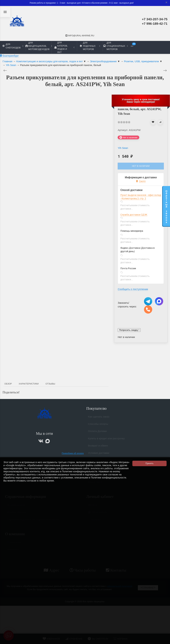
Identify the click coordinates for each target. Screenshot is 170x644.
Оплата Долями (97, 432)
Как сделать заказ (99, 418)
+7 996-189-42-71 (155, 24)
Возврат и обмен (98, 447)
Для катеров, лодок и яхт (64, 47)
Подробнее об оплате (73, 453)
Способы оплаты (98, 425)
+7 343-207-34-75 (155, 19)
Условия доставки (99, 454)
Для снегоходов (13, 46)
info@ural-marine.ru (80, 36)
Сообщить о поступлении (133, 289)
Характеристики (29, 384)
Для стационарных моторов (115, 46)
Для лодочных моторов (90, 46)
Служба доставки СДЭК (134, 215)
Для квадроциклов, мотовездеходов (38, 46)
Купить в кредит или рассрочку (106, 440)
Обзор (8, 384)
